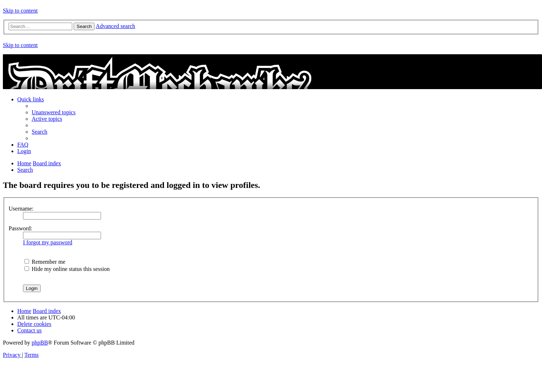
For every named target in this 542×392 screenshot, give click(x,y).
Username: (21, 209)
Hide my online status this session (67, 269)
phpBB (40, 343)
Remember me (45, 262)
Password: (20, 228)
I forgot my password (48, 242)
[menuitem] (54, 112)
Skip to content (20, 11)
